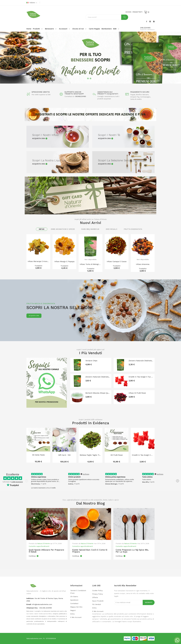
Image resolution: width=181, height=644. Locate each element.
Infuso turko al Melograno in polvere (90, 264)
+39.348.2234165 (45, 608)
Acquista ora (34, 316)
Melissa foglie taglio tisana (90, 455)
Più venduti (97, 604)
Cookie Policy (97, 590)
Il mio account (76, 617)
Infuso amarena (143, 264)
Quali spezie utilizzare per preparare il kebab (46, 551)
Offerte (95, 597)
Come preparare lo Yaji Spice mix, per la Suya (132, 551)
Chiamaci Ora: (32, 608)
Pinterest (150, 21)
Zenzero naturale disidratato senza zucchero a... (98, 377)
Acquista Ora (39, 138)
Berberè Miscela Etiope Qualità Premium (98, 393)
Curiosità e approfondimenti (39, 546)
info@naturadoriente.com (42, 604)
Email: (29, 604)
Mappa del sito (76, 607)
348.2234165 (145, 28)
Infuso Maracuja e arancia (38, 261)
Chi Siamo (74, 597)
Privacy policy (98, 594)
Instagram (154, 21)
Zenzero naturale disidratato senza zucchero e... (141, 361)
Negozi (73, 610)
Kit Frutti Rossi (117, 455)
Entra (72, 614)
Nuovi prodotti (98, 601)
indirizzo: (30, 598)
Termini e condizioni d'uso (78, 592)
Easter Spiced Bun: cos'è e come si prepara (90, 551)
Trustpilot (38, 266)
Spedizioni (74, 600)
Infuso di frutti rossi (137, 393)
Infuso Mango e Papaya (64, 262)
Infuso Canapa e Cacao (117, 262)
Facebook (147, 21)
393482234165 (81, 96)
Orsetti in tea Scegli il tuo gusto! (141, 377)
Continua (32, 556)
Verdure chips (91, 361)
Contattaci (74, 603)
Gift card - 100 (64, 455)
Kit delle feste (38, 455)
